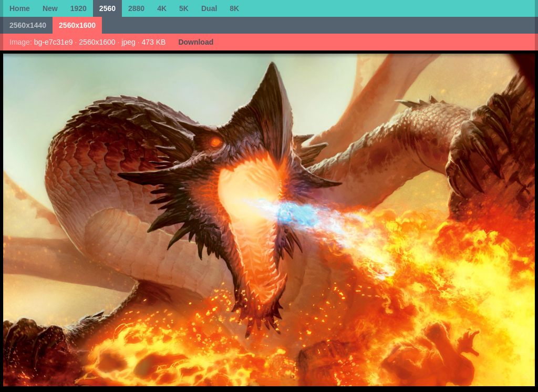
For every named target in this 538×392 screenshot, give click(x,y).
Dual (209, 8)
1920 (79, 8)
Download (196, 42)
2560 (107, 8)
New (50, 8)
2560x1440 (28, 25)
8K (234, 8)
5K (184, 8)
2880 (136, 8)
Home (20, 8)
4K (162, 8)
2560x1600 (77, 25)
